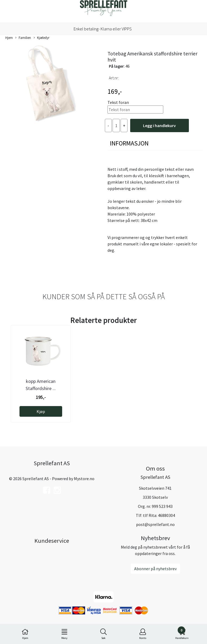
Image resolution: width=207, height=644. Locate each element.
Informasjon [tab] (129, 143)
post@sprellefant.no (155, 524)
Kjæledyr (41, 38)
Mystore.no (84, 479)
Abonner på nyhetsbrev (155, 569)
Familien (23, 38)
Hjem (9, 38)
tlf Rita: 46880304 (159, 515)
